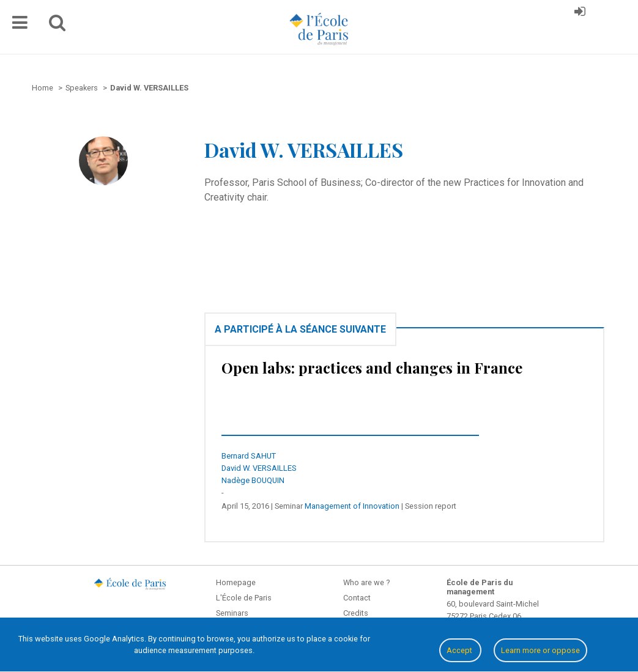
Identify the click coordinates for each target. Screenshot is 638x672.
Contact (357, 598)
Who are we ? (366, 582)
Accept (460, 650)
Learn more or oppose (540, 650)
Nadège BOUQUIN (253, 480)
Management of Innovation (352, 506)
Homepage (236, 582)
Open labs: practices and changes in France (372, 367)
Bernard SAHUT (249, 456)
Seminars (232, 613)
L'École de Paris (244, 598)
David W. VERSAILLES (259, 468)
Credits (356, 613)
